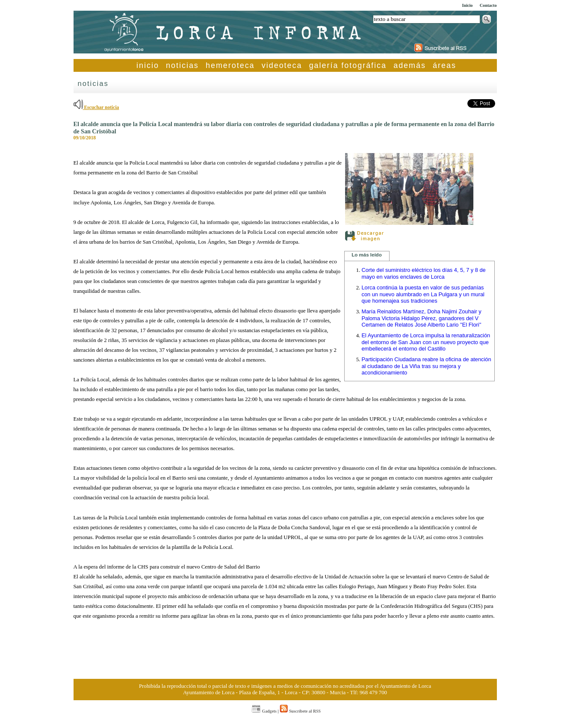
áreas (444, 65)
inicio (148, 65)
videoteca (282, 65)
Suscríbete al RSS (300, 711)
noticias (182, 65)
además (410, 65)
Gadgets (264, 711)
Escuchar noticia (96, 107)
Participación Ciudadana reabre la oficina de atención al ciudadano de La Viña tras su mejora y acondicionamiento (427, 366)
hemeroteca (230, 65)
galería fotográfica (348, 65)
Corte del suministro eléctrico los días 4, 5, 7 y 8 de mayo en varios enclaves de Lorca (424, 273)
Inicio (467, 5)
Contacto (488, 5)
